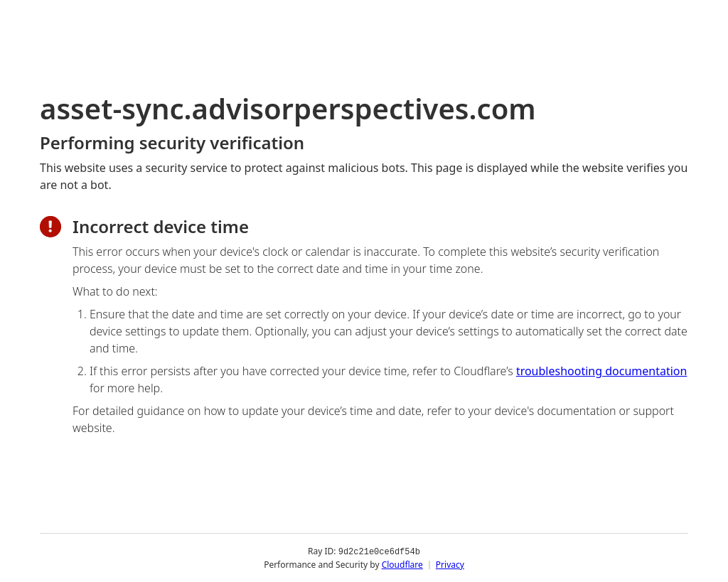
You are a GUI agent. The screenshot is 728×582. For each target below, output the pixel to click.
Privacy (450, 564)
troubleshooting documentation (602, 371)
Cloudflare (402, 564)
